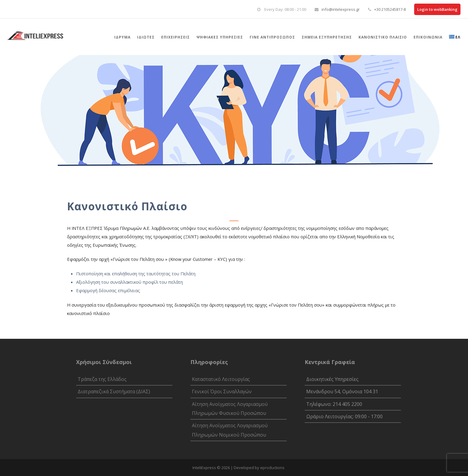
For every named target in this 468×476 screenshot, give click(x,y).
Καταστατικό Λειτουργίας (221, 379)
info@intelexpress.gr (341, 9)
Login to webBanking (437, 9)
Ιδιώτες (146, 37)
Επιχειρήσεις (175, 37)
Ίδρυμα (122, 37)
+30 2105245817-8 (390, 9)
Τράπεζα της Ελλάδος (102, 379)
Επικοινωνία (428, 37)
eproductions (272, 468)
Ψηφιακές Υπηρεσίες (220, 37)
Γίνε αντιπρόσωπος (272, 37)
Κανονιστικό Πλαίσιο (383, 37)
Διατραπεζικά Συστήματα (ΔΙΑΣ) (114, 391)
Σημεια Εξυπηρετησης (327, 37)
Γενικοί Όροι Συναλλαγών (222, 391)
